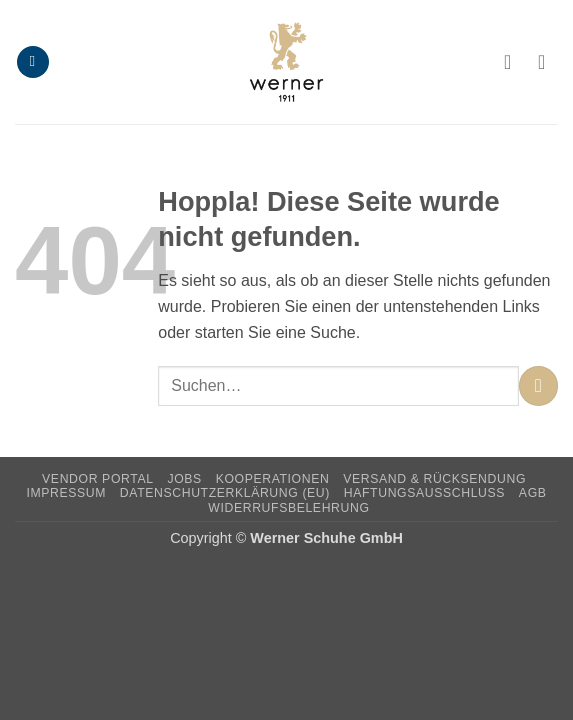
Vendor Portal (98, 479)
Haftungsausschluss (424, 493)
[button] (33, 62)
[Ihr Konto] (514, 62)
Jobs (184, 479)
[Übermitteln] (538, 385)
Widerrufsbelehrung (288, 508)
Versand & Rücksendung (434, 479)
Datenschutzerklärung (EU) (225, 493)
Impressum (66, 493)
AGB (533, 493)
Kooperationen (273, 479)
